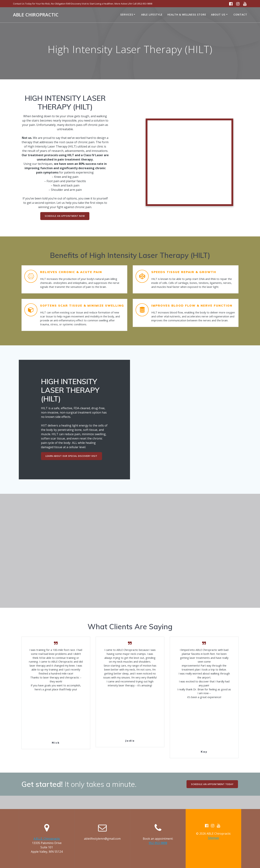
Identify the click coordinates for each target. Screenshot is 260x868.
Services (127, 15)
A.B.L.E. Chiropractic (47, 839)
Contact (240, 15)
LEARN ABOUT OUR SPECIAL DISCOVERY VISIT (72, 463)
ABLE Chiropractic (36, 15)
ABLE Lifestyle (152, 15)
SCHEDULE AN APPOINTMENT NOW (65, 216)
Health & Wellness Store (187, 15)
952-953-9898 (158, 843)
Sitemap (214, 838)
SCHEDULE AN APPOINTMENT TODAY (212, 797)
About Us (218, 15)
